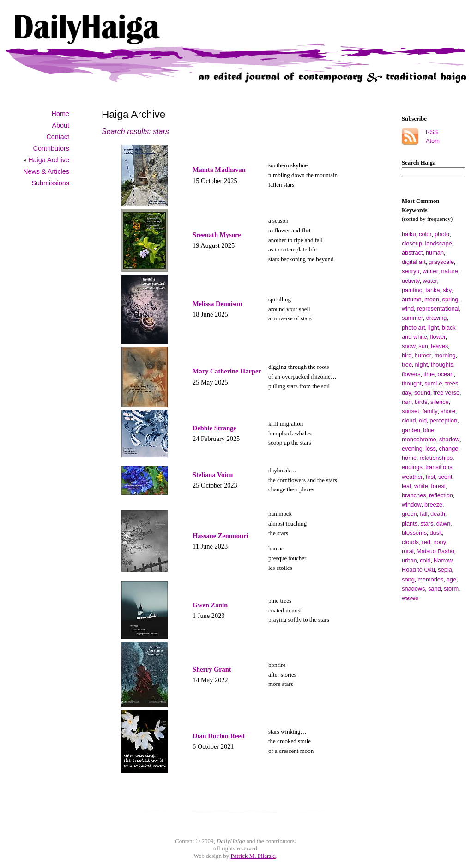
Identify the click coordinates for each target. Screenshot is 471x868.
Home (60, 114)
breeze (433, 504)
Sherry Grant (212, 669)
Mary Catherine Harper (227, 371)
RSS (432, 132)
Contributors (51, 148)
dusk (436, 533)
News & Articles (46, 171)
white (421, 486)
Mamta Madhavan (219, 170)
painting (412, 290)
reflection (441, 495)
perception (443, 420)
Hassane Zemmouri (220, 536)
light (433, 327)
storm (451, 589)
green (409, 514)
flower (438, 337)
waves (410, 598)
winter (430, 271)
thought (412, 383)
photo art (414, 327)
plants (410, 523)
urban (409, 560)
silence (440, 402)
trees (452, 383)
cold (425, 560)
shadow (449, 439)
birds (421, 402)
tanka (432, 290)
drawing (437, 318)
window (412, 504)
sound (422, 393)
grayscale (441, 262)
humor (423, 355)
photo (442, 234)
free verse (446, 393)
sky (447, 290)
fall (423, 514)
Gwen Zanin (210, 605)
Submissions (50, 183)
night (421, 364)
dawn (444, 523)
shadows (414, 589)
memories (430, 579)
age (451, 579)
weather (412, 477)
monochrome (419, 439)
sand (435, 589)
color (425, 234)
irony (440, 542)
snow (409, 346)
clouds (410, 542)
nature (449, 271)
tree (407, 364)
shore (448, 411)
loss (431, 449)
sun (423, 346)
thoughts (442, 364)
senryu (411, 271)
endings (412, 467)
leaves (439, 346)
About (60, 125)
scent (445, 477)
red (426, 542)
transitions (439, 467)
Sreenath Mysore (217, 235)
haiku (409, 234)
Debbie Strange (214, 428)
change (448, 449)
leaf (407, 486)
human (435, 253)
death (438, 514)
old (423, 420)
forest (438, 486)
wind (408, 309)
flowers (411, 374)
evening (412, 449)
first (431, 477)
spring (450, 299)
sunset (411, 411)
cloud (409, 420)
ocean (446, 374)
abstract (412, 253)
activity (411, 281)
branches (414, 495)
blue (429, 430)
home (409, 458)
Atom (433, 141)
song (408, 579)
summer (412, 318)
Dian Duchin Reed (219, 736)
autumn (412, 299)
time (429, 374)
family (430, 411)
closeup (412, 243)
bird (407, 355)
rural (408, 551)
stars (427, 523)
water (430, 281)
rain (407, 402)
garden (411, 430)
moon (432, 299)
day (407, 393)
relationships (436, 458)
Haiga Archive (49, 160)
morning (445, 355)
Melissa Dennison (217, 304)
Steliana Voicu (213, 475)
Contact (58, 137)
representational (438, 309)
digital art (414, 262)
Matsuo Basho (435, 551)
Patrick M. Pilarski (254, 856)
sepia (445, 570)
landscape (439, 243)
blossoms (414, 533)
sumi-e (433, 383)
